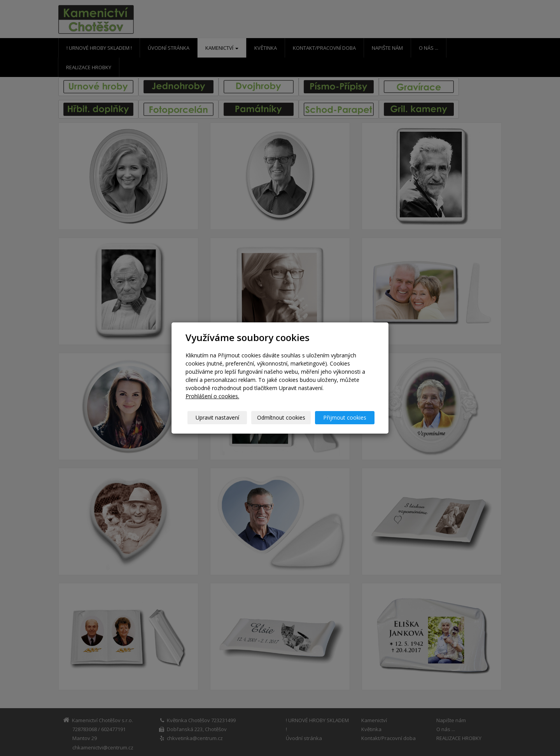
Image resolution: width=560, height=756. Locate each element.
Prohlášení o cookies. (212, 396)
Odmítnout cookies (281, 417)
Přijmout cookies (345, 417)
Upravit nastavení (217, 417)
